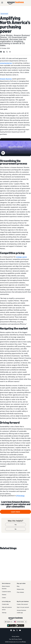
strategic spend (21, 257)
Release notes (20, 589)
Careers (4, 598)
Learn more (15, 512)
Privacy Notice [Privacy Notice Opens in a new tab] (16, 636)
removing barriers (6, 63)
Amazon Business (6, 79)
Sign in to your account (23, 607)
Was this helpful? (16, 521)
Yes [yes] (16, 525)
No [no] (16, 529)
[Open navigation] (2, 3)
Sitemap (4, 613)
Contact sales (5, 604)
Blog (18, 586)
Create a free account (22, 604)
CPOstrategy (20, 496)
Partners (4, 595)
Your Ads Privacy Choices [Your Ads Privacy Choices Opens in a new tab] (15, 639)
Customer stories (6, 592)
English (8, 622)
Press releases (20, 592)
